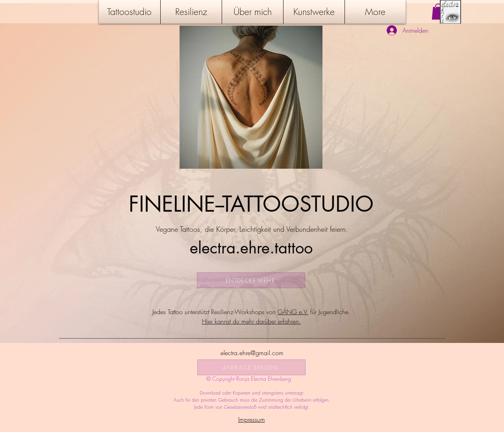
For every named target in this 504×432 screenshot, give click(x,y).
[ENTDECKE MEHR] (251, 280)
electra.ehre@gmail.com (252, 353)
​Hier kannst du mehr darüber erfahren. (251, 321)
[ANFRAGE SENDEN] (251, 367)
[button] (438, 12)
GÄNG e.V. (293, 312)
